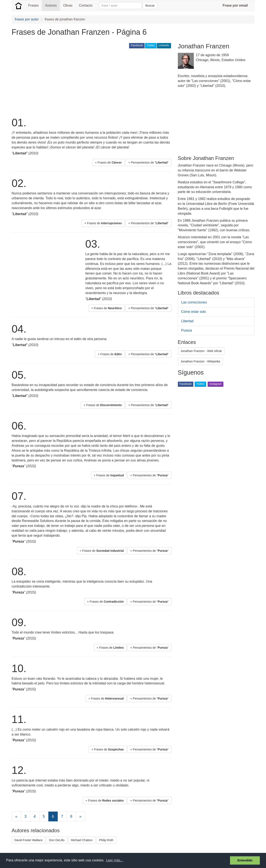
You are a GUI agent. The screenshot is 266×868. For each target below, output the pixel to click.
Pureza (187, 330)
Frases (34, 5)
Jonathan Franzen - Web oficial (201, 351)
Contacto (86, 5)
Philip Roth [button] (106, 840)
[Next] (81, 816)
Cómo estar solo (194, 312)
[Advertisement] (89, 82)
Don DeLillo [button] (57, 840)
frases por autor (27, 19)
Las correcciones (194, 302)
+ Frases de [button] (108, 162)
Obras (68, 5)
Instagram (216, 384)
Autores (51, 5)
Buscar (150, 6)
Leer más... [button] (115, 860)
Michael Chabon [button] (82, 840)
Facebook (137, 45)
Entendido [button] (245, 860)
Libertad (187, 321)
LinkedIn (164, 45)
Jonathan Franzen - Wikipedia (200, 361)
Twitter (151, 45)
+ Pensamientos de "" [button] (148, 162)
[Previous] (16, 816)
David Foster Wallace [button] (29, 840)
